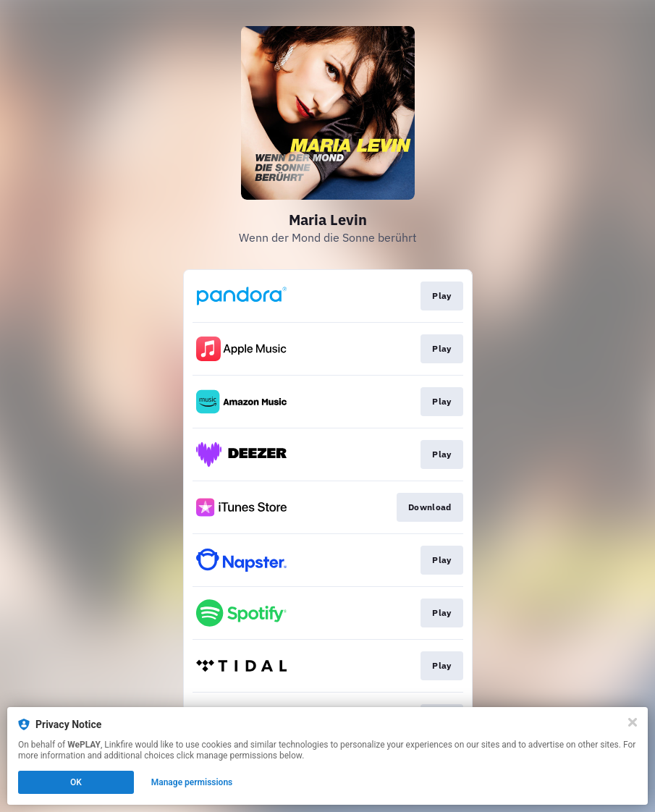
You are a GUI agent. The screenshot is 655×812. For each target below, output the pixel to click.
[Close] (633, 722)
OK (76, 782)
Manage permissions (192, 782)
